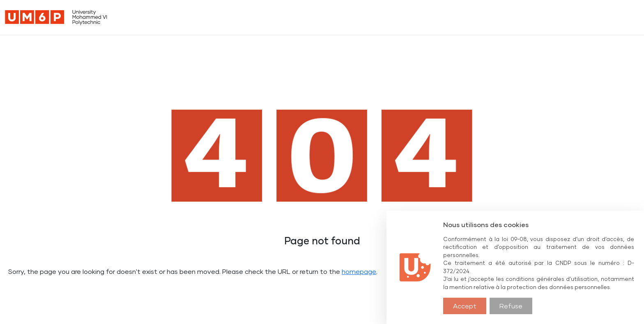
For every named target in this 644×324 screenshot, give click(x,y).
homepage (359, 271)
